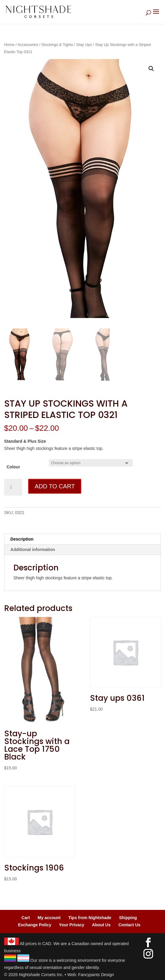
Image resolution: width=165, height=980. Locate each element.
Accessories (28, 45)
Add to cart (55, 486)
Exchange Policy (35, 925)
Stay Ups (84, 45)
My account (49, 918)
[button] (151, 69)
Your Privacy (72, 925)
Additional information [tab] (33, 550)
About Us (101, 925)
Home (9, 45)
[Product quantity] (13, 487)
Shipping (128, 918)
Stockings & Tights (57, 45)
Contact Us (129, 925)
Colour (13, 467)
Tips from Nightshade (90, 918)
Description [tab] (22, 539)
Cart (26, 918)
